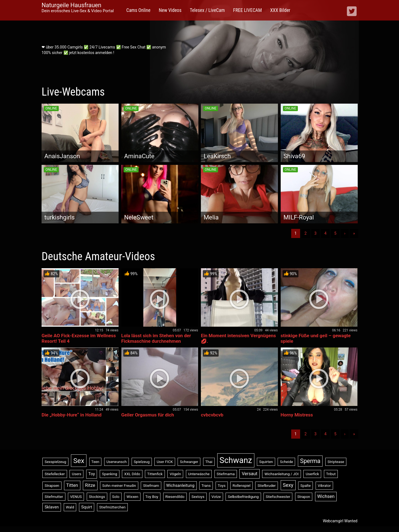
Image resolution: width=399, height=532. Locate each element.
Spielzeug (142, 462)
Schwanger (189, 462)
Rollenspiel (241, 486)
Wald (70, 507)
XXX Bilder (280, 10)
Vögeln (175, 474)
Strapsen (52, 486)
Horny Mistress (297, 415)
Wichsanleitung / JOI (281, 474)
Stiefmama (226, 474)
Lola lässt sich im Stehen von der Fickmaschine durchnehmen (156, 338)
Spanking (110, 474)
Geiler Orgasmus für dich (148, 415)
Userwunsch (117, 462)
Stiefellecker (55, 474)
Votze (216, 497)
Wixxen (132, 497)
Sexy (288, 485)
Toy (92, 474)
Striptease (336, 462)
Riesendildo (175, 497)
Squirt (87, 507)
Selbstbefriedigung (243, 497)
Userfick (312, 474)
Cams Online (138, 10)
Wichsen (326, 496)
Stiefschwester (278, 497)
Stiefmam (151, 486)
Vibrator (324, 486)
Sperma (310, 461)
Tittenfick (155, 474)
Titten (72, 485)
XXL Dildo (132, 474)
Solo (116, 497)
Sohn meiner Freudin (119, 486)
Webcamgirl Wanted (340, 521)
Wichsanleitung (180, 485)
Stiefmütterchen (112, 507)
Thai (209, 462)
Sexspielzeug (55, 462)
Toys (222, 486)
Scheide (286, 462)
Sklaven (52, 507)
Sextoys (198, 497)
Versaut (250, 474)
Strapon (304, 497)
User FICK (165, 462)
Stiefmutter (54, 497)
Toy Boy (152, 497)
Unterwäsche (199, 474)
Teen (95, 462)
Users (76, 474)
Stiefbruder (267, 486)
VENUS (76, 497)
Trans (206, 486)
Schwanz (236, 460)
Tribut (331, 474)
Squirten (266, 462)
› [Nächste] (345, 233)
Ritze (90, 485)
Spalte (305, 486)
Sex (79, 461)
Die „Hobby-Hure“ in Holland (71, 415)
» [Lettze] (354, 233)
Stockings (97, 497)
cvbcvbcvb (212, 415)
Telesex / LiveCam (207, 10)
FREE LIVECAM (247, 10)
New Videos (170, 10)
